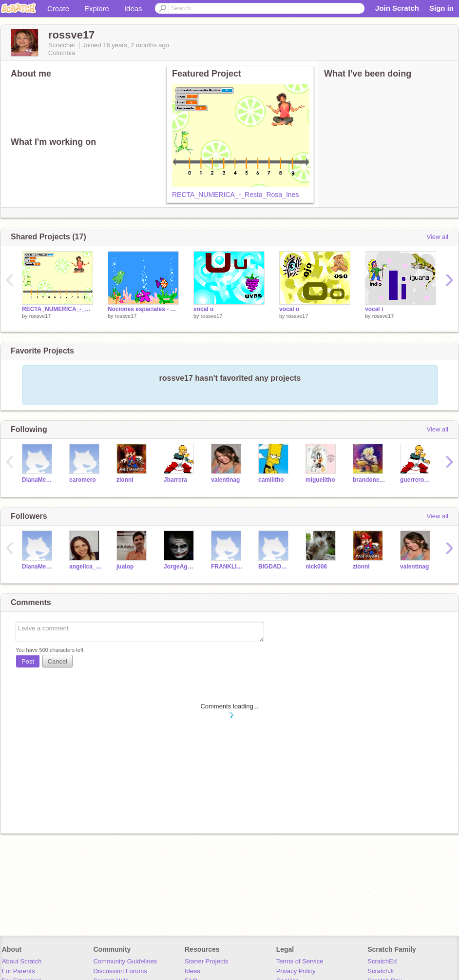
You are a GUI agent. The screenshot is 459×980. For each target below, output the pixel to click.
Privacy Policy (296, 971)
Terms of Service (300, 961)
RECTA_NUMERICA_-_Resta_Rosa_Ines (235, 195)
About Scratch (22, 961)
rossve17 (40, 316)
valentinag (225, 480)
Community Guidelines (125, 961)
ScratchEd (382, 961)
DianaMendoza (38, 480)
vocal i (374, 309)
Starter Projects (207, 961)
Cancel (57, 661)
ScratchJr (381, 971)
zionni (125, 480)
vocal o (289, 309)
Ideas (133, 9)
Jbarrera (175, 480)
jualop (125, 567)
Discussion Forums (120, 971)
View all (437, 237)
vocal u (203, 309)
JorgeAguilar (180, 567)
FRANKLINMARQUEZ (227, 567)
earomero (83, 480)
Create (58, 9)
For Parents (19, 971)
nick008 (316, 567)
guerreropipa (416, 480)
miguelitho (320, 480)
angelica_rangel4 (86, 567)
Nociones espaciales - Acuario (143, 309)
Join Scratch (397, 8)
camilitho (271, 480)
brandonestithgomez (369, 480)
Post (28, 661)
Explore (97, 9)
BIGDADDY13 (275, 567)
